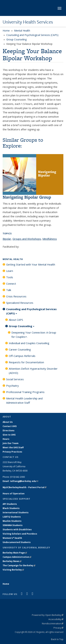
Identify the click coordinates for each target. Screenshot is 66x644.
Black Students (11, 508)
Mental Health (22, 31)
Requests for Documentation (26, 362)
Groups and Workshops (27, 239)
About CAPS (16, 320)
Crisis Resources (16, 296)
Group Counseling (16, 39)
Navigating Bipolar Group (27, 197)
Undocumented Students (17, 542)
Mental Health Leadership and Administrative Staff (24, 400)
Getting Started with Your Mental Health (31, 264)
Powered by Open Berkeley (48, 615)
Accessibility (56, 619)
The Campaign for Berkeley (19, 565)
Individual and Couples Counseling (29, 343)
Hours (6, 439)
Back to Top (57, 639)
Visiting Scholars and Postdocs (20, 534)
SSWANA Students (13, 525)
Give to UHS (9, 435)
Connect (11, 284)
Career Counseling (20, 349)
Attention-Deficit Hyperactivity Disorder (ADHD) (33, 371)
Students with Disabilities (17, 529)
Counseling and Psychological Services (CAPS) (32, 35)
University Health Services (28, 22)
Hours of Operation (14, 494)
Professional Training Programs (25, 392)
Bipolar (7, 239)
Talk (9, 290)
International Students (16, 512)
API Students (10, 504)
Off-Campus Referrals (22, 356)
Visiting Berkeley (13, 570)
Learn (10, 271)
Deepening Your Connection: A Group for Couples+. (34, 335)
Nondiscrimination (53, 623)
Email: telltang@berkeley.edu (20, 481)
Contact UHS (10, 426)
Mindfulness (50, 239)
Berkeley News (12, 561)
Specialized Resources (20, 303)
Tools (10, 277)
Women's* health (12, 538)
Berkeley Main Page (15, 553)
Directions (9, 430)
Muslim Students (12, 521)
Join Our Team (11, 443)
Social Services (15, 379)
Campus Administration (17, 557)
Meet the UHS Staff (13, 447)
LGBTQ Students (12, 517)
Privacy (58, 628)
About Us (8, 422)
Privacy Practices (12, 452)
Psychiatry (12, 386)
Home (6, 31)
